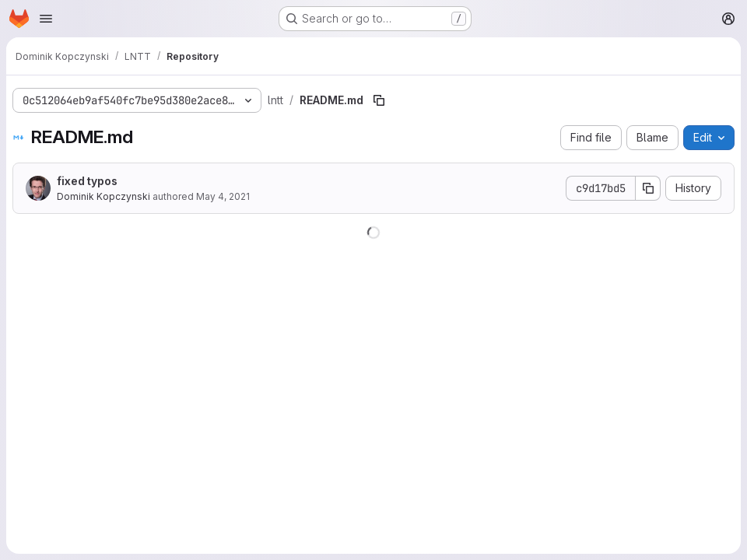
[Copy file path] (379, 100)
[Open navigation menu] (46, 19)
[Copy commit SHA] (648, 188)
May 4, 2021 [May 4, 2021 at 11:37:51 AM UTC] (223, 196)
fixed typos (87, 181)
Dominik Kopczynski (103, 196)
